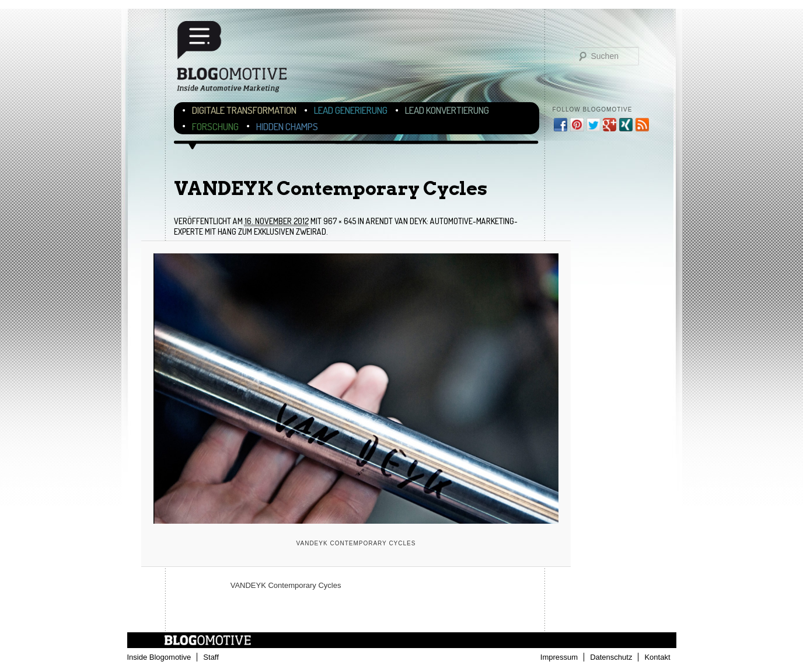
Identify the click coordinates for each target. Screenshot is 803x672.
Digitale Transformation (244, 110)
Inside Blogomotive (159, 657)
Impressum (559, 657)
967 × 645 (340, 221)
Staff (211, 657)
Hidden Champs (287, 126)
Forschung (215, 126)
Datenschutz (611, 657)
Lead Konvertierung (447, 110)
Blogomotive (239, 60)
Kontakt (657, 657)
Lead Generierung (351, 110)
